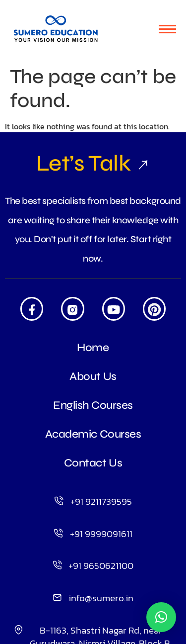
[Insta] (72, 309)
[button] (161, 617)
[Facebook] (32, 309)
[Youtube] (114, 309)
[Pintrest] (154, 309)
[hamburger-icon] (167, 29)
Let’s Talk (93, 163)
